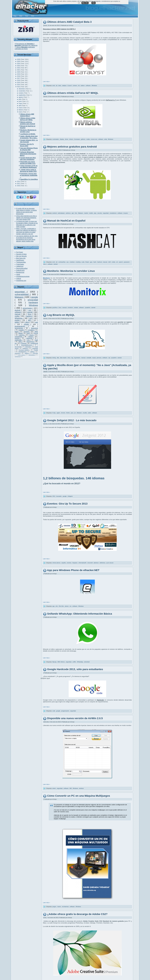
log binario (77, 358)
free (76, 213)
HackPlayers (20, 260)
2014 (19, 85)
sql (109, 358)
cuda (83, 262)
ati (57, 86)
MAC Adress (22, 355)
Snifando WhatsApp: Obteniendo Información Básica (80, 614)
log (72, 358)
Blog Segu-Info (21, 258)
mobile (91, 213)
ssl (16, 343)
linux (30, 314)
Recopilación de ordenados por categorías (26, 45)
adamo (27, 353)
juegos (32, 335)
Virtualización (23, 352)
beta (60, 86)
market (86, 213)
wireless (81, 788)
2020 (19, 72)
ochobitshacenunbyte (23, 276)
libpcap (55, 662)
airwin (54, 788)
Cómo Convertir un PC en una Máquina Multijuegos (79, 796)
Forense (24, 343)
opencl (121, 262)
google (35, 297)
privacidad (33, 300)
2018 (19, 76)
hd (79, 86)
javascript (30, 338)
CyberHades (20, 264)
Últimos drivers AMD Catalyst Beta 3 (69, 22)
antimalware (32, 355)
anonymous (31, 342)
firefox (17, 332)
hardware (33, 302)
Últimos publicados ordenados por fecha (25, 48)
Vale (94, 3)
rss (71, 606)
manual (18, 314)
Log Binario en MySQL (61, 315)
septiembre (22, 95)
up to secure (110, 563)
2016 (19, 80)
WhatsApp (19, 318)
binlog (54, 358)
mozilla (85, 413)
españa (64, 563)
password (127, 262)
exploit (18, 320)
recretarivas (65, 907)
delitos (33, 352)
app (37, 322)
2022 (19, 68)
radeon (83, 86)
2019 (19, 74)
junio (20, 101)
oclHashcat (18, 356)
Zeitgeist (70, 496)
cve (30, 310)
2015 (19, 83)
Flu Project (20, 252)
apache (31, 337)
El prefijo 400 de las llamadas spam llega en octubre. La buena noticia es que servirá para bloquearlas (26, 211)
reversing (18, 353)
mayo (21, 104)
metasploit (35, 348)
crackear (72, 262)
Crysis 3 (70, 86)
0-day (54, 413)
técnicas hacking (24, 350)
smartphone (113, 213)
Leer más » (47, 82)
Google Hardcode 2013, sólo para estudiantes (75, 669)
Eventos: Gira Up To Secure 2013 (67, 504)
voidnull (19, 279)
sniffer (74, 662)
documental (18, 347)
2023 (19, 66)
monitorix (70, 308)
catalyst (64, 86)
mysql (94, 358)
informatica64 (83, 563)
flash (37, 340)
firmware (27, 332)
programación (21, 326)
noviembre (22, 91)
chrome (63, 413)
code (54, 711)
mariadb (89, 358)
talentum (96, 563)
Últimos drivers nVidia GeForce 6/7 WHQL (73, 93)
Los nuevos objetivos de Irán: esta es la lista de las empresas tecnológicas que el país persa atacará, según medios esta (27, 239)
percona (99, 358)
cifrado (27, 324)
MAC (21, 342)
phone (67, 606)
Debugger (28, 347)
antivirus (22, 335)
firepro (87, 262)
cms (29, 340)
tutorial (30, 312)
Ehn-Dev (36, 353)
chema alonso (57, 563)
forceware (77, 139)
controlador (56, 139)
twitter (17, 322)
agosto (21, 97)
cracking (78, 262)
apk (73, 213)
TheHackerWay (21, 262)
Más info (85, 3)
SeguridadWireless (27, 345)
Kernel (36, 333)
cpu (68, 262)
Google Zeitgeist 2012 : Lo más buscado (72, 420)
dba (58, 358)
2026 (19, 59)
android (18, 310)
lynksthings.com (21, 281)
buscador (59, 496)
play (95, 213)
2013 (19, 87)
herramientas (19, 328)
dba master (64, 358)
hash (95, 262)
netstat (76, 308)
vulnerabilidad (22, 294)
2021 (19, 70)
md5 (110, 262)
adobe (21, 333)
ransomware (28, 308)
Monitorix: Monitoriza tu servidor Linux (71, 271)
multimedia (18, 340)
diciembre (22, 89)
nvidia (17, 316)
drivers (75, 86)
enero (21, 112)
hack (28, 333)
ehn (57, 606)
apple (58, 413)
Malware (19, 297)
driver (67, 139)
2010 (19, 186)
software (18, 312)
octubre (21, 93)
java (72, 413)
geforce (83, 139)
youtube (21, 330)
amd (54, 86)
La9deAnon (20, 266)
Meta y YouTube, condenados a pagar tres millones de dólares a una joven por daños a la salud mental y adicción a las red (26, 231)
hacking (29, 316)
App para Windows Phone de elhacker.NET (73, 570)
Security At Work (21, 254)
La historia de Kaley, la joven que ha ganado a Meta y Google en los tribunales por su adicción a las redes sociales (27, 224)
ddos (27, 322)
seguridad (21, 292)
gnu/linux (55, 308)
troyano (126, 213)
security (100, 213)
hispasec (75, 563)
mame (59, 907)
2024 (19, 64)
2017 (19, 78)
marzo (21, 108)
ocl (117, 262)
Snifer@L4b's (20, 270)
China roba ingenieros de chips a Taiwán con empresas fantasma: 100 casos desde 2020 (26, 218)
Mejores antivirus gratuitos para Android (72, 147)
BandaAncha (20, 272)
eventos (18, 338)
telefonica (103, 563)
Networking (34, 328)
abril (20, 106)
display (62, 139)
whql (106, 139)
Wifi (30, 320)
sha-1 (45, 264)
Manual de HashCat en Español (66, 221)
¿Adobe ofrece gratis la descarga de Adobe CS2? (77, 914)
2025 (19, 62)
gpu (91, 262)
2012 (19, 181)
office (36, 332)
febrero (21, 110)
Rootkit (36, 350)
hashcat (100, 262)
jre (75, 413)
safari (90, 413)
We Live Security (21, 256)
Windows (33, 305)
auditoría (25, 348)
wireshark (87, 662)
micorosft (90, 563)
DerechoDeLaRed (22, 268)
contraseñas (19, 337)
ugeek (18, 274)
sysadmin (31, 330)
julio (20, 99)
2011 (19, 184)
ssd (31, 318)
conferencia (34, 343)
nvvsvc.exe (94, 139)
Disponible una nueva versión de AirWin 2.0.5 (75, 718)
